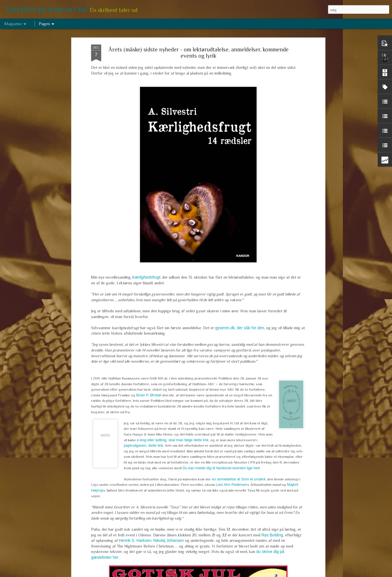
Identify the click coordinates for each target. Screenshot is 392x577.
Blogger (219, 574)
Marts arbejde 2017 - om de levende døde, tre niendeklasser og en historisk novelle (183, 444)
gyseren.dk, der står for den (240, 154)
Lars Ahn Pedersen (232, 311)
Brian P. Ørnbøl (149, 221)
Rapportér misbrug (239, 574)
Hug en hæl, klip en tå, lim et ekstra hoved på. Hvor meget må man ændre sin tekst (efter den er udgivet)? (191, 379)
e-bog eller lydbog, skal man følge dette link (173, 266)
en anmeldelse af (238, 305)
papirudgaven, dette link (143, 272)
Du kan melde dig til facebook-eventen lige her (221, 294)
